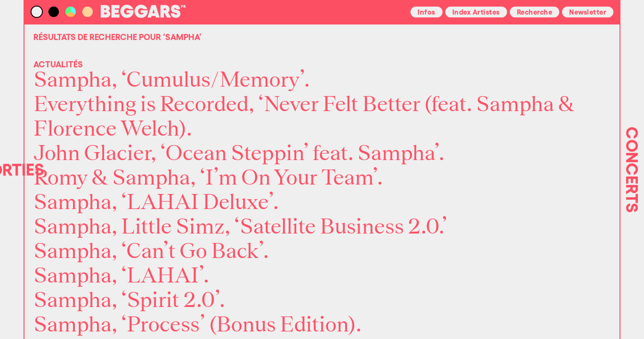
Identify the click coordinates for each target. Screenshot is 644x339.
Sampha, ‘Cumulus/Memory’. (172, 80)
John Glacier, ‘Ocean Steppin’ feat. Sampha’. (239, 153)
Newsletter (588, 11)
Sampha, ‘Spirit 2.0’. (129, 300)
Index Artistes (476, 11)
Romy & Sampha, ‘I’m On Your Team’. (208, 178)
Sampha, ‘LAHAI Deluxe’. (156, 202)
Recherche (535, 11)
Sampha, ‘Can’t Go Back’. (151, 251)
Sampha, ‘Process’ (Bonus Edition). (197, 325)
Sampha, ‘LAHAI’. (121, 276)
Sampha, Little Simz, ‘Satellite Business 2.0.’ (240, 227)
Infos (427, 11)
